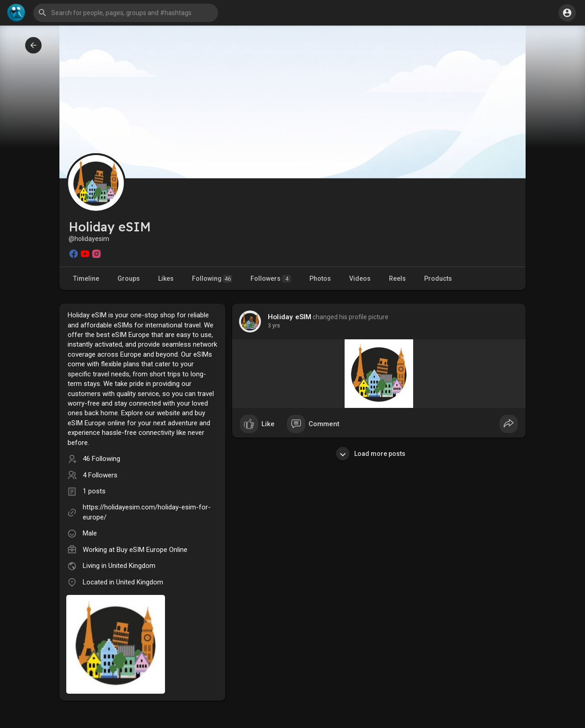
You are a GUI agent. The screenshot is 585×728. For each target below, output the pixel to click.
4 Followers (100, 475)
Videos (360, 278)
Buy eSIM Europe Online (152, 550)
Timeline (86, 278)
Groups (129, 278)
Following (212, 279)
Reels (397, 278)
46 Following (101, 459)
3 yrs (274, 326)
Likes (166, 278)
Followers (271, 279)
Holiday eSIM (290, 317)
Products (438, 278)
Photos (320, 278)
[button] (126, 13)
